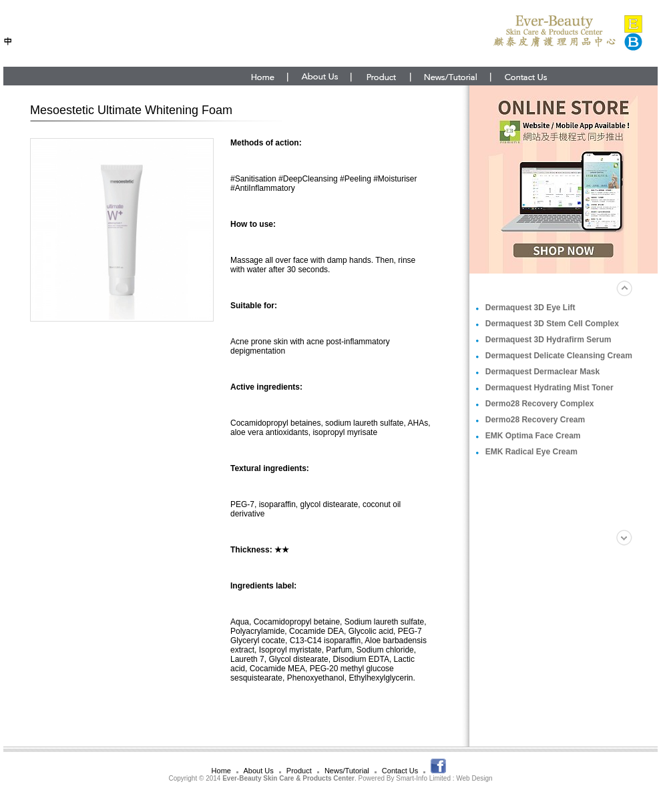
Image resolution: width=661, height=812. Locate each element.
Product (299, 771)
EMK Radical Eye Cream (531, 452)
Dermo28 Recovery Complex (540, 404)
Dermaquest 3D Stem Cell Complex (552, 324)
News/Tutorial (347, 771)
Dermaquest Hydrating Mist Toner (549, 388)
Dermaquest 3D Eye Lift (530, 308)
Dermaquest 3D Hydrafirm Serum (548, 340)
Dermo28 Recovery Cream (535, 420)
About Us (258, 771)
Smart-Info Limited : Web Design (444, 778)
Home (221, 771)
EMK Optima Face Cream (533, 436)
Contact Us (400, 771)
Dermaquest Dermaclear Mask (542, 372)
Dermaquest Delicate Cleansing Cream (559, 356)
